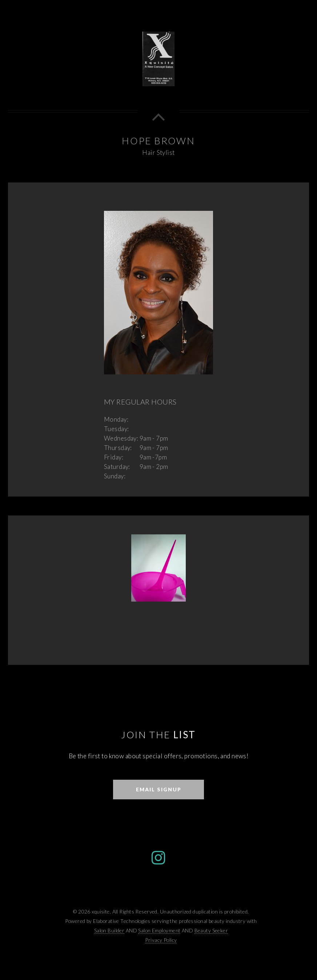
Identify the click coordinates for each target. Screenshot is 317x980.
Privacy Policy (161, 940)
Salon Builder (109, 930)
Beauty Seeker (211, 930)
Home (262, 11)
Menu (297, 11)
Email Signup (159, 789)
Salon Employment (159, 930)
